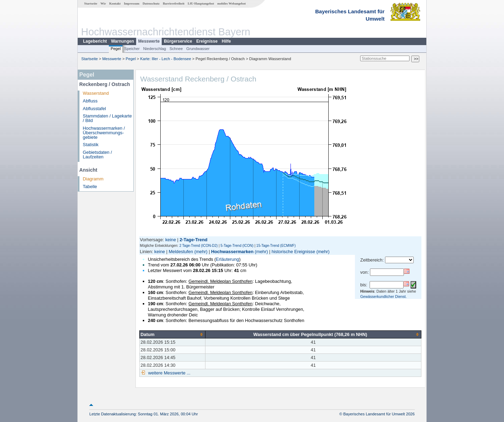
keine (171, 240)
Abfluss (90, 101)
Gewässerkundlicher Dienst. (383, 296)
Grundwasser (198, 49)
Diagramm (93, 179)
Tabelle (90, 187)
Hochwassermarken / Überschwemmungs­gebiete (104, 133)
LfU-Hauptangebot (201, 3)
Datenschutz (151, 3)
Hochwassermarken (232, 252)
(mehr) (201, 252)
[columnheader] (172, 334)
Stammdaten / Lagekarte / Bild (107, 118)
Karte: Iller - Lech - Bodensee (166, 59)
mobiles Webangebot (232, 3)
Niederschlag (155, 49)
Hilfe (226, 41)
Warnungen (122, 41)
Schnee (176, 49)
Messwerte (149, 41)
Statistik (91, 145)
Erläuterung (227, 259)
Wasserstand (96, 93)
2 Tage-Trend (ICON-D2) (198, 246)
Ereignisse (207, 41)
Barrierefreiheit (174, 3)
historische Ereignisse (293, 252)
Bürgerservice (178, 41)
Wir (103, 3)
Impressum (132, 3)
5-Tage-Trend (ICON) (237, 246)
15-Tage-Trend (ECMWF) (276, 246)
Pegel (116, 49)
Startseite (91, 3)
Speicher (132, 49)
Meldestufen (181, 252)
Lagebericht (95, 41)
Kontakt (115, 3)
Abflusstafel (94, 109)
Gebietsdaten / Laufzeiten (97, 155)
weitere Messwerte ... (169, 373)
